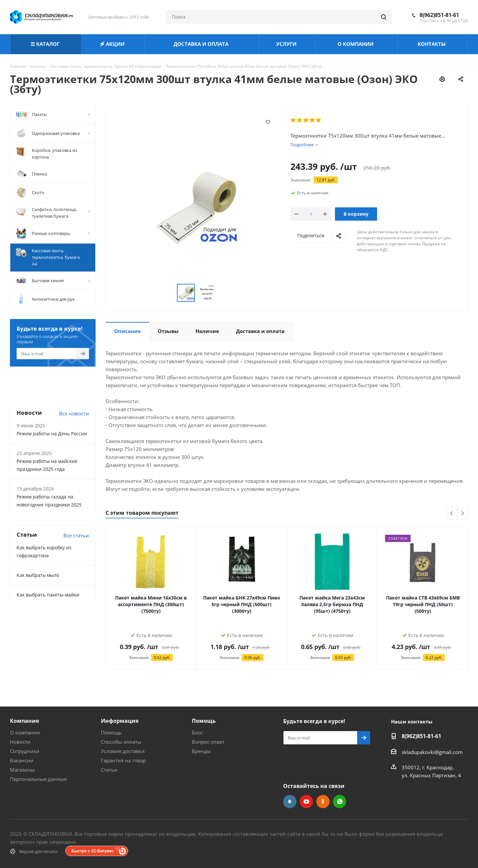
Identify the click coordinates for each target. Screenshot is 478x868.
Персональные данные (38, 779)
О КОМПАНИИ (356, 44)
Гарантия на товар (123, 760)
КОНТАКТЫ (432, 44)
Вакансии (22, 760)
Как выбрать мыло (38, 575)
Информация (120, 721)
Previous (452, 514)
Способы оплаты (121, 742)
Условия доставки (123, 751)
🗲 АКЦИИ (113, 44)
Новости (20, 742)
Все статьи (76, 535)
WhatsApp (340, 802)
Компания (24, 721)
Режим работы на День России (52, 434)
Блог (197, 732)
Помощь (111, 732)
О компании (25, 732)
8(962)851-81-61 (439, 15)
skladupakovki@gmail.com (432, 752)
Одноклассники (323, 802)
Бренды (201, 751)
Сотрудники (25, 751)
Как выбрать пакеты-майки (48, 595)
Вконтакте (290, 802)
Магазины (22, 770)
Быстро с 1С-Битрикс (93, 851)
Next (463, 514)
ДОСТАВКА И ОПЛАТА (202, 44)
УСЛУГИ (287, 44)
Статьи (109, 770)
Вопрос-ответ (208, 742)
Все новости (74, 413)
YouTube (306, 802)
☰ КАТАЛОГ (46, 44)
